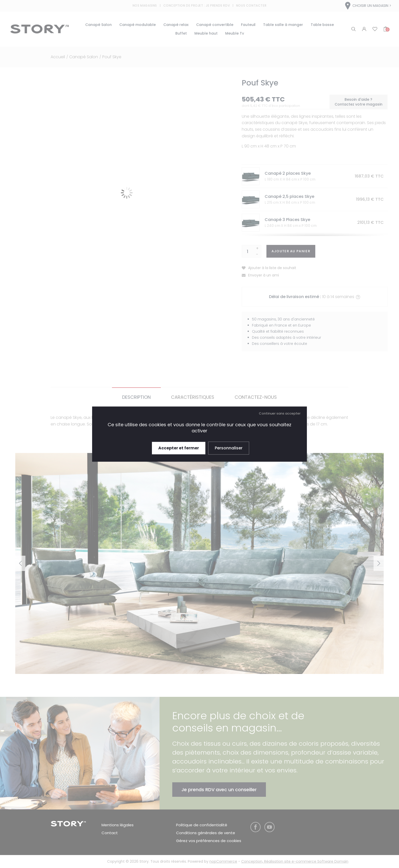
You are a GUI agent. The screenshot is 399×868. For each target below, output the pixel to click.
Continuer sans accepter (280, 413)
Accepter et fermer (179, 448)
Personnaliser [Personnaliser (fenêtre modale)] (229, 448)
